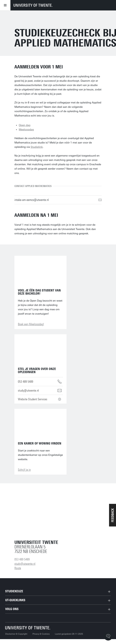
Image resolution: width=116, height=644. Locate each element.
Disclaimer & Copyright (16, 634)
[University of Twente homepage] (33, 5)
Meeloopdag (26, 130)
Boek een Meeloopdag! (31, 324)
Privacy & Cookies (41, 634)
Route (18, 568)
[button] (113, 515)
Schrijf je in (24, 470)
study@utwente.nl (25, 564)
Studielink (37, 147)
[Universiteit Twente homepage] (28, 628)
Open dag (25, 125)
